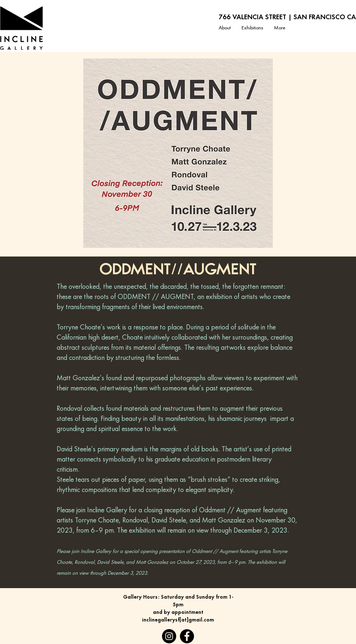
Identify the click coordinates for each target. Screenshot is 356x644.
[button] (252, 28)
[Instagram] (169, 636)
